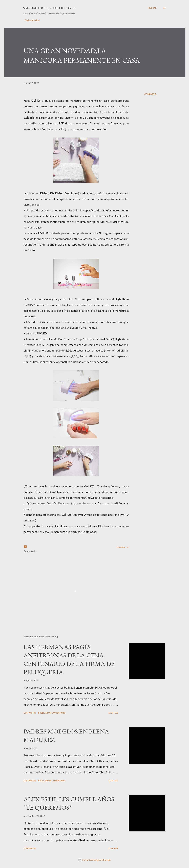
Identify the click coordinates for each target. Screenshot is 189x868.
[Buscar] (153, 8)
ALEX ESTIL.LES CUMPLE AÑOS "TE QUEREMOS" (69, 803)
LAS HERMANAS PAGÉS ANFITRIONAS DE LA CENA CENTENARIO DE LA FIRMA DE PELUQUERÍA (69, 659)
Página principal (32, 20)
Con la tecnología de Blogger (95, 860)
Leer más (113, 713)
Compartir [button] (150, 94)
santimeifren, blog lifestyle (49, 8)
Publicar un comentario (52, 713)
